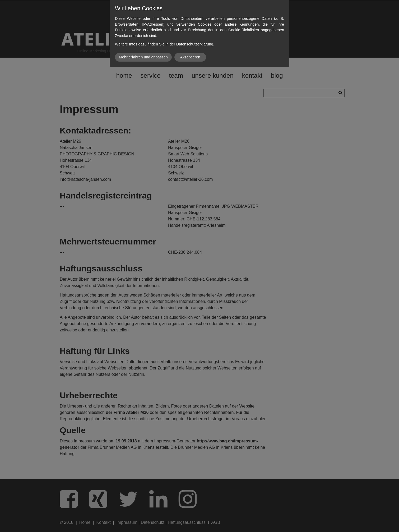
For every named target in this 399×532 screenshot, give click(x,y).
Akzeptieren (190, 57)
